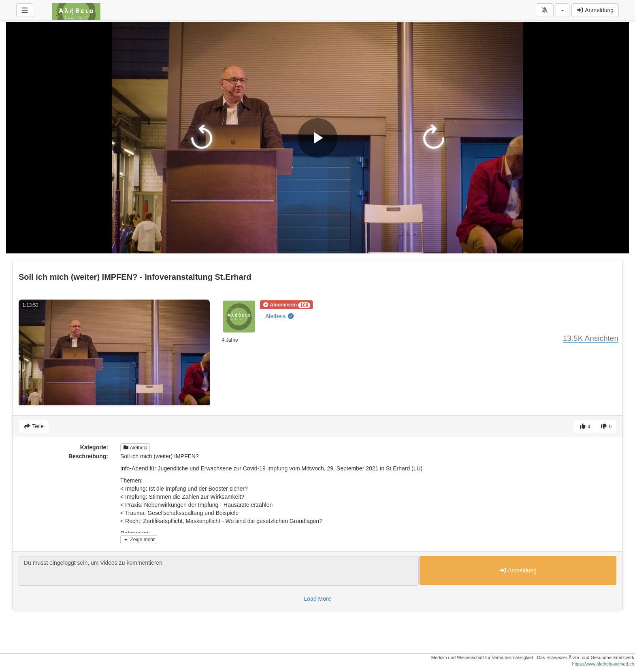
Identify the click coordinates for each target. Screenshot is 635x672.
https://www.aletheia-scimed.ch (603, 664)
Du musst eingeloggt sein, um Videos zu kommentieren (219, 571)
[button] (286, 305)
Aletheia (280, 316)
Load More (318, 599)
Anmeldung (595, 10)
